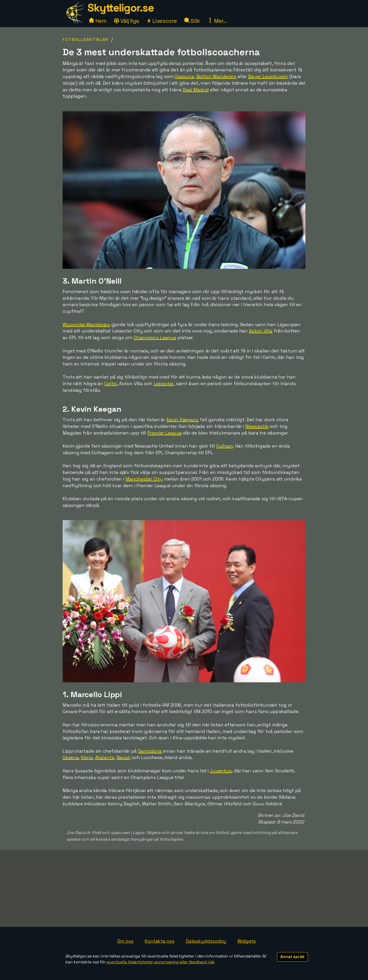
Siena (87, 757)
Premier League (165, 433)
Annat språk (292, 957)
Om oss (125, 941)
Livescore (162, 21)
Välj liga (126, 21)
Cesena (71, 757)
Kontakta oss (160, 941)
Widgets (247, 941)
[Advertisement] (184, 888)
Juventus (221, 771)
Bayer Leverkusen (268, 76)
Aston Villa (261, 331)
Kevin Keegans (182, 420)
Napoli (123, 757)
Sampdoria (150, 751)
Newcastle (257, 426)
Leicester (164, 383)
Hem (98, 21)
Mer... (217, 21)
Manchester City (144, 479)
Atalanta (105, 757)
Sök (192, 21)
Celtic (111, 383)
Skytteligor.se (121, 8)
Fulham (225, 446)
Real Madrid (196, 90)
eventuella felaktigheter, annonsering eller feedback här (160, 962)
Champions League (155, 337)
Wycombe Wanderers (86, 324)
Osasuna (184, 76)
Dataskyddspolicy (206, 941)
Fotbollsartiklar (86, 40)
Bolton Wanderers (216, 76)
